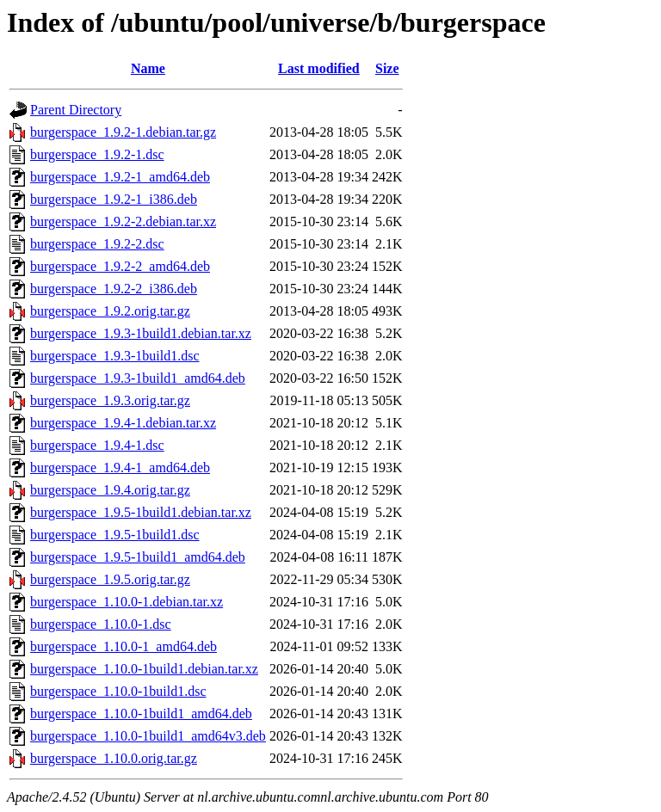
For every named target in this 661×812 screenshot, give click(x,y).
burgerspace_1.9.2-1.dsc (97, 154)
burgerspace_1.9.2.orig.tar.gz (110, 311)
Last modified (319, 68)
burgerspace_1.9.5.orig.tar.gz (110, 579)
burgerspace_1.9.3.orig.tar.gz (110, 400)
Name (148, 68)
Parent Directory (76, 110)
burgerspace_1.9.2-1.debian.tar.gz (123, 132)
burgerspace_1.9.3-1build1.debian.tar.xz (141, 333)
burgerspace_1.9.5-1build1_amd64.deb (138, 557)
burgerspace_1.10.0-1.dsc (101, 624)
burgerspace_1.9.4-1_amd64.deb (120, 468)
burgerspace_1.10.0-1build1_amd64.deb (141, 714)
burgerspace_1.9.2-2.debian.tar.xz (123, 221)
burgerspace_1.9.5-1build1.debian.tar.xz (141, 512)
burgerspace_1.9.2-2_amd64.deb (120, 266)
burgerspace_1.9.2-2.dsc (97, 244)
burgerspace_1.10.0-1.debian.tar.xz (127, 602)
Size (387, 68)
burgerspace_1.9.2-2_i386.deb (114, 289)
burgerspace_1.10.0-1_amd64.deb (124, 646)
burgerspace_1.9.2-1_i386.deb (114, 199)
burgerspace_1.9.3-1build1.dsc (115, 356)
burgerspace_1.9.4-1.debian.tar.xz (123, 423)
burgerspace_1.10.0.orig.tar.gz (114, 758)
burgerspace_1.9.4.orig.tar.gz (110, 490)
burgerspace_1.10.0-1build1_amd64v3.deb (148, 736)
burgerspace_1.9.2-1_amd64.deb (120, 177)
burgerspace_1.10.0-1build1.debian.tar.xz (144, 669)
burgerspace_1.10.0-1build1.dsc (118, 691)
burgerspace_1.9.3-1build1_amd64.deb (138, 378)
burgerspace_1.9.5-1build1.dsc (115, 535)
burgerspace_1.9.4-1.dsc (97, 445)
